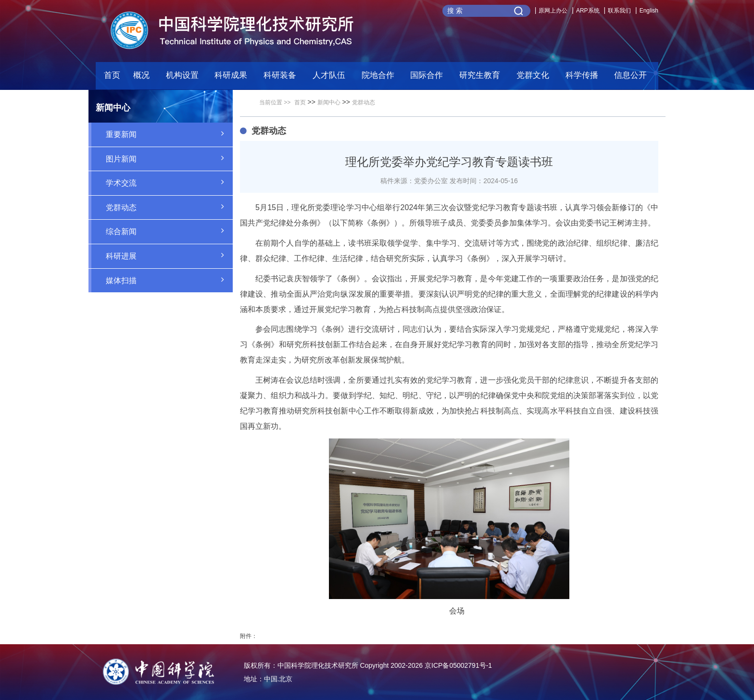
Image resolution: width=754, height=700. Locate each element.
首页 (112, 75)
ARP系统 (588, 11)
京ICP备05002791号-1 (458, 665)
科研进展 (169, 255)
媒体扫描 (169, 280)
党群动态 (169, 207)
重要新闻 (169, 134)
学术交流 (169, 182)
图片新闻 (169, 158)
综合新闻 (169, 231)
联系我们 (619, 11)
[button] (283, 78)
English (649, 11)
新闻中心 (329, 102)
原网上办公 (553, 11)
